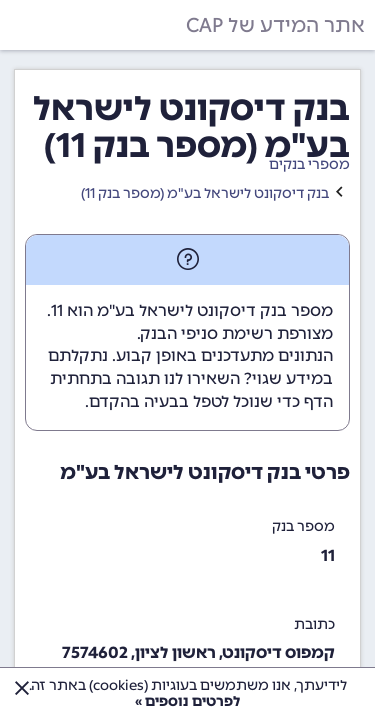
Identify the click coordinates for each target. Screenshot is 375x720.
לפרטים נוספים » (187, 701)
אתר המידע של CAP (275, 25)
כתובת (314, 624)
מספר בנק (303, 526)
